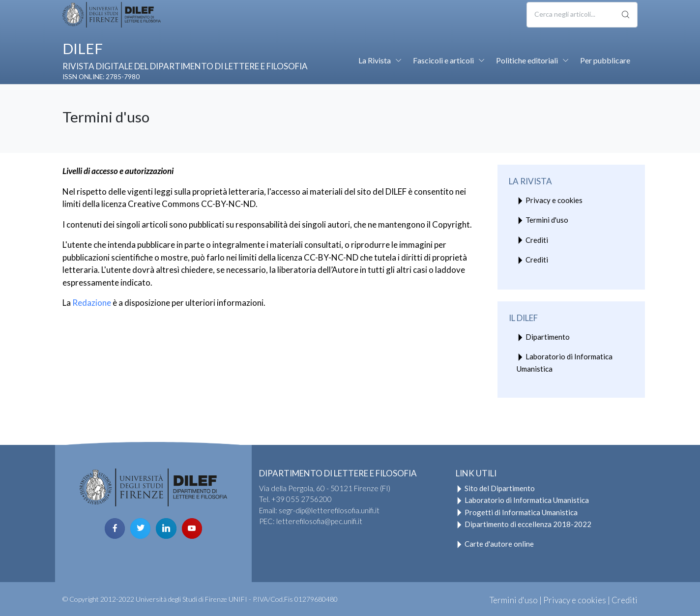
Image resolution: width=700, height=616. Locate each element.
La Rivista (375, 60)
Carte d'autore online (495, 544)
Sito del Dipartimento (495, 488)
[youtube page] (192, 528)
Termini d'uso (542, 221)
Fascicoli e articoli (443, 60)
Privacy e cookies (550, 201)
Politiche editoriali (527, 60)
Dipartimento (543, 338)
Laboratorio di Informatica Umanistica (565, 363)
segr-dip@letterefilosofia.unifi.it (329, 510)
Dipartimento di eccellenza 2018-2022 (524, 524)
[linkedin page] (166, 528)
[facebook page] (115, 528)
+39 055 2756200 (302, 499)
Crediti (532, 241)
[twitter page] (140, 528)
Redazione (92, 303)
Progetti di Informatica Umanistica (517, 512)
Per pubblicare (605, 60)
